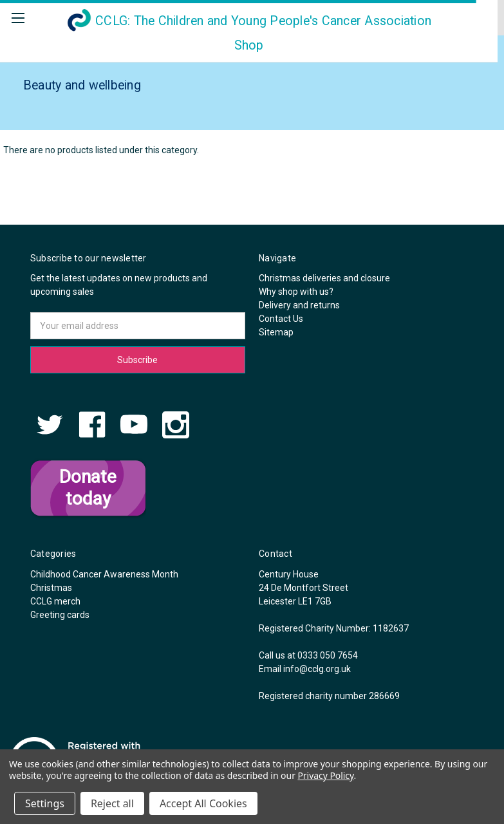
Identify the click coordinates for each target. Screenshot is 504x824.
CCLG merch (55, 601)
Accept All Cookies (203, 803)
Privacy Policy (325, 775)
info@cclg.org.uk (317, 669)
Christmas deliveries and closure (324, 278)
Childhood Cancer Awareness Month (104, 574)
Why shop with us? (296, 292)
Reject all (112, 803)
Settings (45, 803)
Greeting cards (60, 615)
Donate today (88, 488)
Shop (249, 33)
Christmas (51, 588)
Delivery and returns (299, 305)
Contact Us (281, 319)
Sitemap (276, 332)
